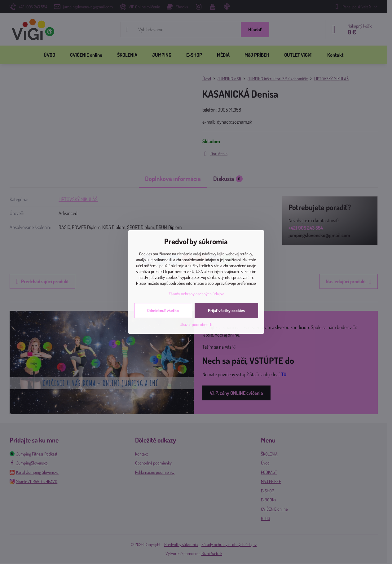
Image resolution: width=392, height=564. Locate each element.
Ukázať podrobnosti (196, 324)
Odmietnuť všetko (163, 310)
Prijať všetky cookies (226, 310)
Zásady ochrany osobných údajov (196, 294)
